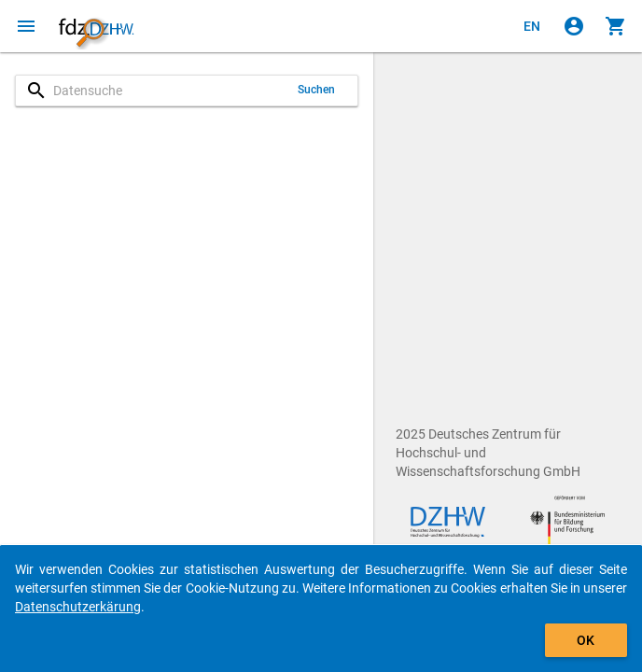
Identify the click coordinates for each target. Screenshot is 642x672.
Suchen (317, 90)
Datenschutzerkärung (78, 607)
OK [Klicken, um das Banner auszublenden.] (586, 640)
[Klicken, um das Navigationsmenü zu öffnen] (26, 26)
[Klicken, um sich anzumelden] (574, 26)
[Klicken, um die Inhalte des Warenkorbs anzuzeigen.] (616, 26)
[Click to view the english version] (532, 26)
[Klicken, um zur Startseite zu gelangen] (96, 26)
